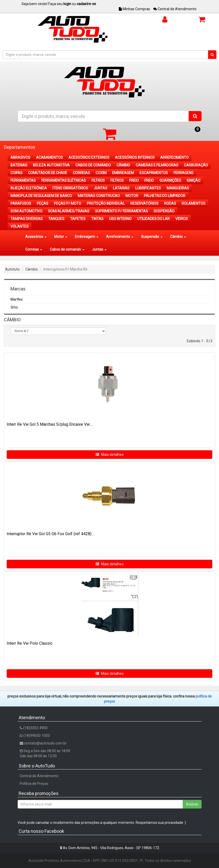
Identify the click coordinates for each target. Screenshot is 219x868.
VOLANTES (20, 226)
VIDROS (182, 219)
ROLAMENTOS (194, 203)
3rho (14, 307)
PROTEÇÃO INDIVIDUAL (106, 203)
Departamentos (20, 147)
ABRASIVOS (20, 157)
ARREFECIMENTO (174, 157)
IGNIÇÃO (194, 180)
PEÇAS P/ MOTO (68, 203)
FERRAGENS (183, 173)
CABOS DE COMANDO (93, 165)
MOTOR (132, 196)
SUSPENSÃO (164, 211)
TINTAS (97, 219)
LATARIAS (121, 188)
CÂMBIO (123, 165)
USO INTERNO (120, 219)
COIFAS (16, 173)
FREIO (134, 180)
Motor (61, 237)
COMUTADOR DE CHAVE (48, 173)
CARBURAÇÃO (196, 165)
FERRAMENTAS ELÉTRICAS (64, 180)
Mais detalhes (110, 455)
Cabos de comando (67, 249)
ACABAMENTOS (49, 157)
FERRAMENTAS (23, 180)
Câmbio (178, 237)
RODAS (170, 203)
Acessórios (36, 237)
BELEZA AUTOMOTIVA (51, 165)
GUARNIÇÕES (170, 180)
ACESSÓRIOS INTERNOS (135, 157)
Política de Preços (34, 784)
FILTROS (98, 180)
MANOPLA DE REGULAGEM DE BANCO (41, 196)
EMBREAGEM (123, 173)
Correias (34, 249)
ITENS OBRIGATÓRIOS (70, 188)
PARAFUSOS (21, 203)
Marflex (17, 299)
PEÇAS (43, 203)
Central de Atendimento (175, 9)
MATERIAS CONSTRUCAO (99, 196)
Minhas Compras (134, 9)
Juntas (99, 249)
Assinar (192, 804)
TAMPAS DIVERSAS (27, 219)
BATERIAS (19, 165)
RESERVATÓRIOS (144, 203)
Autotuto (12, 269)
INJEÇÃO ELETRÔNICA (29, 188)
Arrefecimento (120, 237)
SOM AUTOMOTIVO (26, 211)
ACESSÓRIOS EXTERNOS (89, 157)
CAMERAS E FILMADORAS (157, 165)
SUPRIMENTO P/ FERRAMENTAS (122, 211)
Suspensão (152, 237)
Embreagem (87, 237)
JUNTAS (101, 188)
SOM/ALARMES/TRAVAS (69, 211)
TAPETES (78, 219)
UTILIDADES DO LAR (153, 219)
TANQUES (56, 219)
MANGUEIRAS (178, 188)
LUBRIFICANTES (148, 188)
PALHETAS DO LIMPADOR (165, 196)
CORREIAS (81, 173)
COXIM (101, 173)
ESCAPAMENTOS (154, 173)
